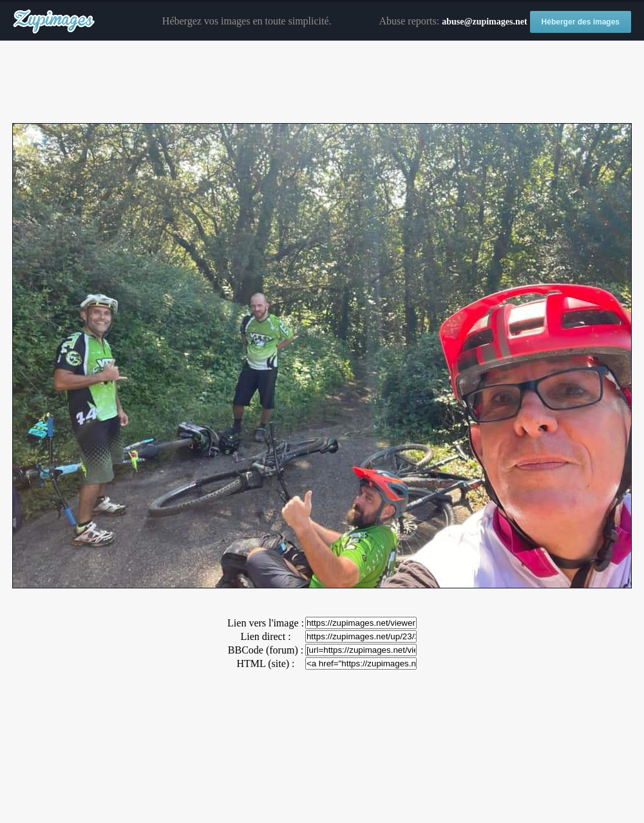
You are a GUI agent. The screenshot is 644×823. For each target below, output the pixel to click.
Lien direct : (265, 636)
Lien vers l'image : (266, 623)
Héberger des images (581, 22)
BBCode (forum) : (266, 650)
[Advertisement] (322, 82)
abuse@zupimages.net (484, 22)
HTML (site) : (265, 663)
